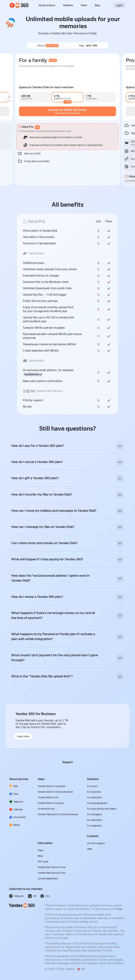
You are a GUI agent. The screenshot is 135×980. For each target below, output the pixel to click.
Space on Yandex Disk (25, 87)
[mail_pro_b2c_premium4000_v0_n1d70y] (63, 97)
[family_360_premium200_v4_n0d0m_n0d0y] (102, 97)
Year (89, 46)
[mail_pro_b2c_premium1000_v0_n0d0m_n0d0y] (27, 97)
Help (119, 911)
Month (48, 46)
